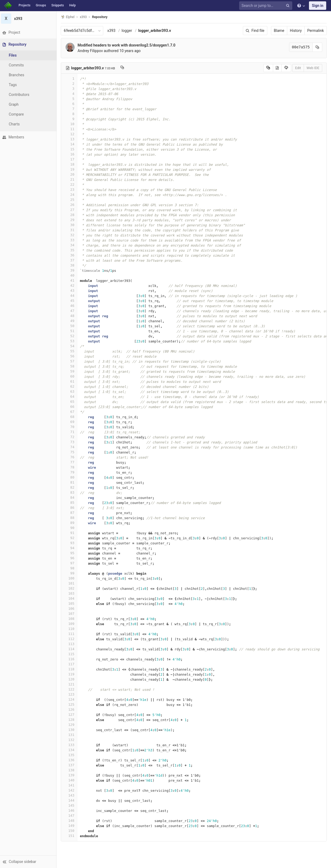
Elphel (69, 17)
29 (71, 220)
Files (15, 55)
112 (71, 639)
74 (71, 447)
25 (71, 200)
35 (71, 250)
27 (71, 210)
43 (71, 291)
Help (73, 5)
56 (71, 356)
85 (71, 503)
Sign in (318, 6)
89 (71, 523)
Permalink (316, 31)
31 (71, 230)
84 (71, 497)
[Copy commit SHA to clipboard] (317, 47)
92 (71, 538)
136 (71, 760)
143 (71, 795)
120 (71, 679)
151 (71, 836)
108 (71, 619)
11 (71, 129)
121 (71, 684)
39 (71, 270)
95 (71, 553)
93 (71, 543)
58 (71, 366)
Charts (16, 124)
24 (71, 195)
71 (71, 432)
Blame (279, 31)
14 (71, 144)
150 (71, 831)
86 (71, 508)
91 (71, 533)
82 (71, 487)
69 (71, 422)
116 (71, 659)
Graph (16, 104)
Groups (41, 5)
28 (71, 215)
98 (71, 568)
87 (71, 513)
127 (71, 715)
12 (71, 134)
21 (71, 179)
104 (71, 598)
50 (71, 326)
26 (71, 205)
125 (71, 704)
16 (71, 154)
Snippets (57, 5)
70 (71, 427)
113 (71, 644)
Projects (25, 5)
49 (71, 321)
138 (71, 770)
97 (71, 563)
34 (71, 245)
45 (71, 301)
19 (71, 169)
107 (71, 614)
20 (71, 174)
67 (71, 412)
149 (71, 826)
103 (71, 593)
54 (71, 346)
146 (71, 810)
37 (71, 260)
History (296, 31)
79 (71, 472)
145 (71, 805)
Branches (18, 75)
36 (71, 255)
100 (71, 578)
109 (71, 624)
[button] (29, 862)
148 (71, 821)
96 (71, 558)
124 (71, 699)
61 (71, 381)
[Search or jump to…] (266, 6)
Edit (298, 68)
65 (71, 402)
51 (71, 331)
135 (71, 755)
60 (71, 376)
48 (71, 316)
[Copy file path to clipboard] (124, 68)
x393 (113, 31)
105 (71, 604)
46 (71, 306)
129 (71, 725)
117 (71, 664)
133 (71, 745)
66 (71, 407)
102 (71, 588)
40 (71, 275)
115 (71, 654)
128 (71, 720)
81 (71, 482)
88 (71, 518)
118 (71, 669)
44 (71, 296)
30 (71, 225)
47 (71, 311)
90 (71, 528)
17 (71, 159)
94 (71, 548)
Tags (15, 85)
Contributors (21, 95)
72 (71, 437)
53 (71, 341)
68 (71, 417)
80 (71, 477)
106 (71, 609)
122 (71, 689)
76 (71, 457)
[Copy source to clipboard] (268, 68)
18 (71, 164)
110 (71, 629)
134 (71, 750)
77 (71, 462)
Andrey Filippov (92, 51)
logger (129, 31)
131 (71, 735)
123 (71, 694)
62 (71, 386)
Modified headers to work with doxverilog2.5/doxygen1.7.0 (128, 45)
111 (71, 634)
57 (71, 361)
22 (71, 185)
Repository (102, 17)
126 (71, 710)
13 (71, 139)
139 (71, 775)
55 (71, 351)
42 (71, 285)
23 (71, 190)
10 (71, 124)
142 (71, 790)
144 (71, 800)
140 (71, 780)
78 (71, 467)
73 (71, 442)
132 (71, 740)
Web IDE (313, 68)
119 (71, 674)
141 (71, 785)
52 (71, 336)
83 (71, 492)
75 (71, 452)
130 (71, 730)
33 (71, 240)
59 (71, 371)
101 (71, 583)
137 (71, 765)
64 (71, 397)
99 (71, 573)
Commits (18, 65)
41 (71, 280)
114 (71, 649)
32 (71, 235)
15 (71, 149)
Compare (18, 114)
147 (71, 816)
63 (71, 391)
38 (71, 265)
